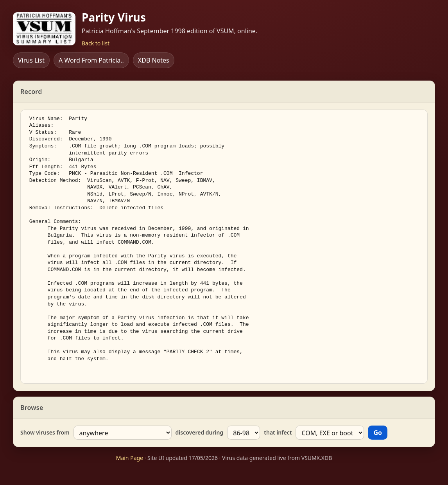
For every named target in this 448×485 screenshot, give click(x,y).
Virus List (31, 60)
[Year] (244, 433)
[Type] (330, 433)
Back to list (96, 43)
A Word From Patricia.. (91, 60)
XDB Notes (154, 60)
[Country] (123, 433)
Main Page (130, 458)
